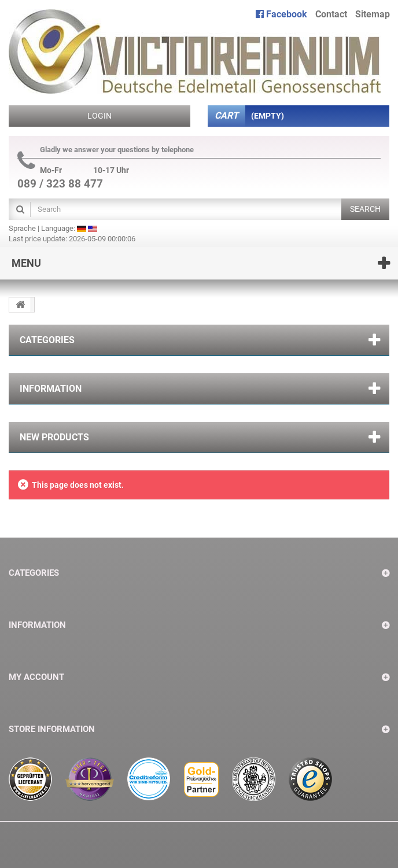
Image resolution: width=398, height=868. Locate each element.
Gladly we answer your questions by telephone (106, 150)
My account (36, 677)
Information (51, 389)
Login (99, 116)
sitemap (373, 14)
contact (331, 14)
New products (54, 437)
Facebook (281, 14)
